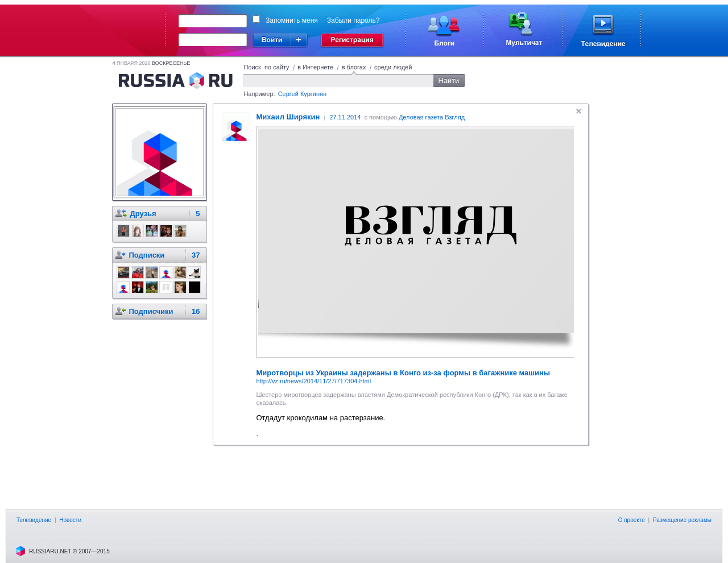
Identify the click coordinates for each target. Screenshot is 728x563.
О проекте (632, 520)
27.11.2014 (345, 117)
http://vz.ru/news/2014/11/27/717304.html (313, 381)
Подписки (146, 255)
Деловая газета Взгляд (432, 117)
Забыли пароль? (353, 20)
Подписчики (151, 311)
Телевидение (34, 520)
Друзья (143, 214)
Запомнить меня (292, 20)
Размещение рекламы (682, 520)
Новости (70, 520)
